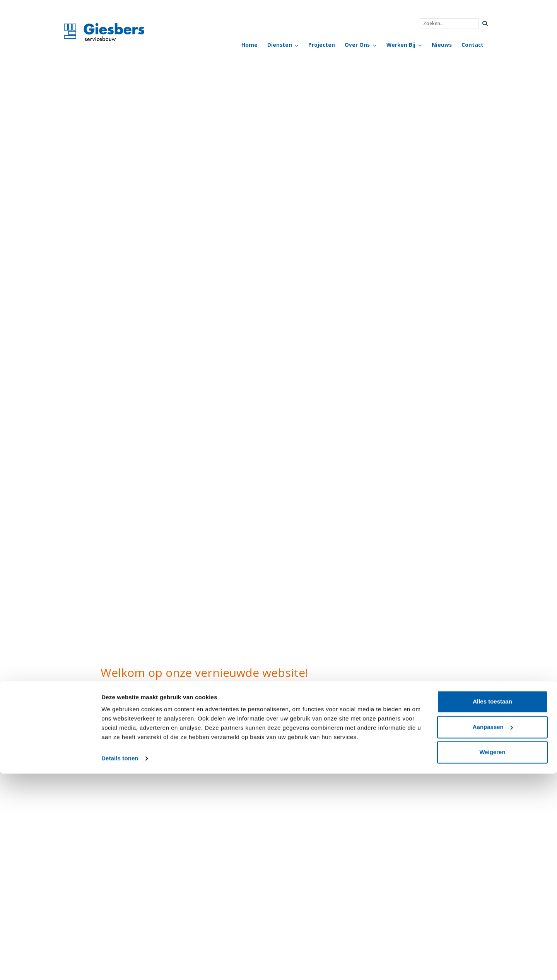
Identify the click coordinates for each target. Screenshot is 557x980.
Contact (472, 45)
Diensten (280, 45)
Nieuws (442, 45)
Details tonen (120, 965)
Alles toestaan (492, 908)
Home (249, 45)
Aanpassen (493, 933)
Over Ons (357, 45)
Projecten (322, 45)
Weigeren (492, 959)
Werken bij (401, 45)
